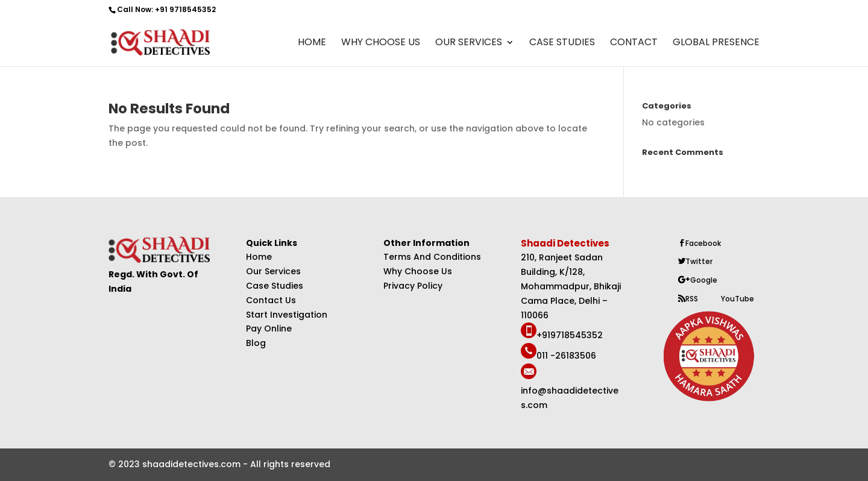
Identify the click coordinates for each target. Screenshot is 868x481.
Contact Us (271, 300)
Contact (634, 43)
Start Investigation (287, 315)
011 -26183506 (566, 356)
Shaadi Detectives (566, 243)
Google (704, 280)
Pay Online (269, 329)
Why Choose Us (381, 43)
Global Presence (716, 43)
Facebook (703, 243)
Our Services (469, 43)
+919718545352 (570, 335)
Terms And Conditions (432, 257)
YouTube (737, 299)
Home (312, 43)
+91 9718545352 (185, 9)
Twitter (699, 261)
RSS (692, 299)
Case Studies (562, 43)
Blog (256, 343)
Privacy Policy (413, 286)
